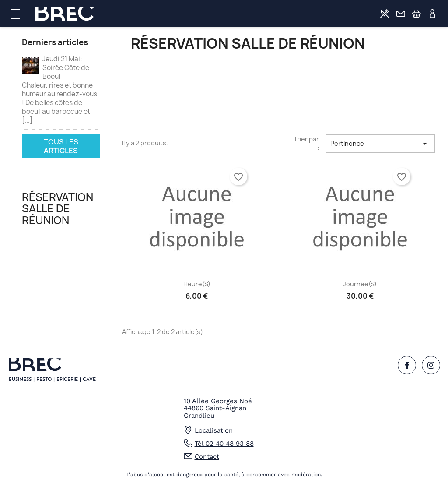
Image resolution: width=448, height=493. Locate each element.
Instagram (431, 365)
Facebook (407, 365)
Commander (385, 14)
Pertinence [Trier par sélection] (380, 144)
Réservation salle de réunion (58, 209)
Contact (401, 14)
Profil (433, 14)
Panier (416, 14)
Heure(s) (197, 284)
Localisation (214, 430)
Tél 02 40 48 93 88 (224, 444)
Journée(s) (360, 284)
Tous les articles (61, 146)
